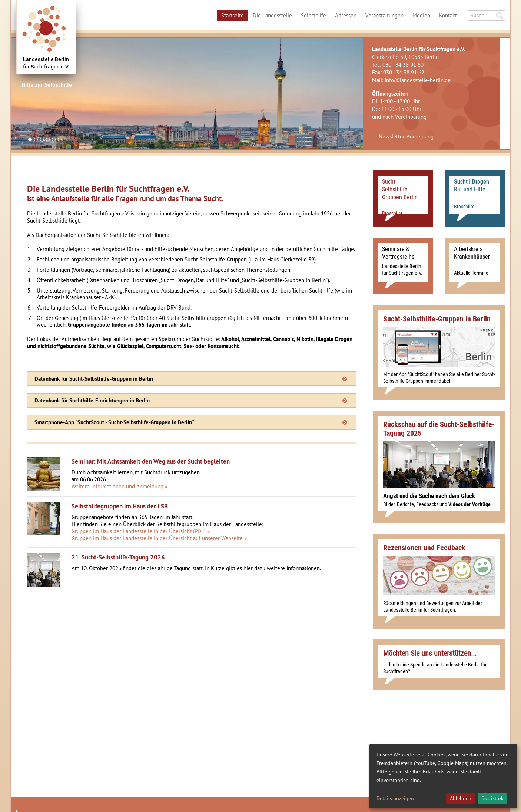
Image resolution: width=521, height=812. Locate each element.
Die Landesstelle (272, 15)
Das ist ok (492, 798)
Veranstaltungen (384, 15)
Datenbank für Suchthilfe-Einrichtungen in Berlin (92, 400)
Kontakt (448, 15)
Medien (421, 15)
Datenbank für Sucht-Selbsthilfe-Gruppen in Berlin (94, 379)
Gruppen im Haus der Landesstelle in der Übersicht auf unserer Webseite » (159, 538)
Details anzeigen (395, 798)
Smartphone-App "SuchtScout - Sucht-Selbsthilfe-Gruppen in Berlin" (114, 422)
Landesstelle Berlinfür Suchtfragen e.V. (46, 63)
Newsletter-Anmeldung (406, 136)
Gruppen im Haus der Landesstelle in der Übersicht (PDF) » (141, 531)
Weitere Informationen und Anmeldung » (120, 486)
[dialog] (443, 776)
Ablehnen (461, 798)
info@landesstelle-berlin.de (418, 80)
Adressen (346, 15)
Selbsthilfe (313, 15)
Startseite (233, 15)
